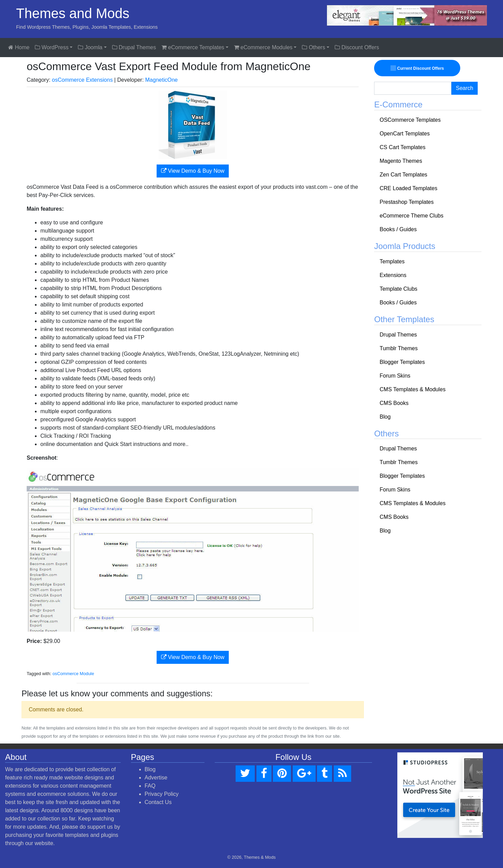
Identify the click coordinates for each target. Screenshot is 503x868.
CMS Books (394, 403)
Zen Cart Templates (403, 175)
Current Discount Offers (417, 68)
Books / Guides (398, 229)
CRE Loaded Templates (408, 188)
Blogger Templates (402, 362)
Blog (385, 417)
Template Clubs (398, 289)
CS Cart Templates (402, 147)
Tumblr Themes (399, 348)
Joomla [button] (90, 47)
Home (19, 47)
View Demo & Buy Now (193, 171)
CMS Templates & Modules (413, 389)
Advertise (156, 778)
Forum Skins (395, 376)
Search (465, 88)
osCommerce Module (73, 674)
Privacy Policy (162, 794)
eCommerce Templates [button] (193, 47)
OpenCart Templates (405, 134)
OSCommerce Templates (410, 120)
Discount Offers (357, 47)
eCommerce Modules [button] (263, 47)
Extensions (393, 275)
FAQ (150, 786)
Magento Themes (401, 161)
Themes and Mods (73, 13)
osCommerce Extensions (82, 80)
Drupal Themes (134, 47)
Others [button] (313, 47)
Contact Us (158, 802)
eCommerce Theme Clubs (411, 216)
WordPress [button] (52, 47)
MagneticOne (162, 80)
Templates (392, 261)
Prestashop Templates (407, 202)
